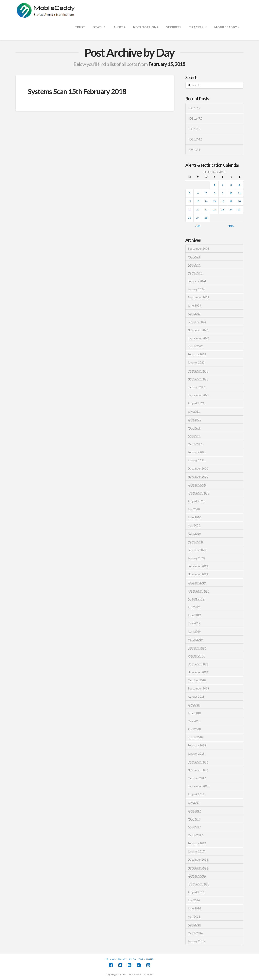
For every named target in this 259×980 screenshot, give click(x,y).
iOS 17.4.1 (196, 139)
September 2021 (198, 395)
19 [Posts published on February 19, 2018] (190, 210)
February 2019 (197, 648)
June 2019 (194, 615)
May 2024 (194, 257)
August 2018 (196, 696)
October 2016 (197, 876)
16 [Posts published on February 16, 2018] (223, 201)
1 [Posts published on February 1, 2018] (214, 185)
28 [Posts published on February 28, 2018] (206, 218)
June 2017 (194, 811)
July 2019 (194, 607)
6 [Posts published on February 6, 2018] (198, 193)
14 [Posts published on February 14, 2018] (206, 201)
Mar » (231, 226)
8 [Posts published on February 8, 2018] (214, 193)
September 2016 (198, 884)
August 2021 (196, 403)
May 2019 (194, 623)
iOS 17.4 (194, 150)
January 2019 (196, 656)
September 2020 (198, 493)
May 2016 (194, 916)
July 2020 (194, 509)
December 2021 (198, 371)
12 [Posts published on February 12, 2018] (190, 201)
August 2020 (196, 501)
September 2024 (198, 248)
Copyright (146, 959)
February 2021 (197, 452)
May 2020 (194, 525)
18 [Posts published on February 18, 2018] (239, 201)
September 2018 (198, 688)
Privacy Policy (116, 959)
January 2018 (196, 753)
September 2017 (198, 786)
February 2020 (197, 550)
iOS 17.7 (194, 108)
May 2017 (194, 819)
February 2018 (197, 745)
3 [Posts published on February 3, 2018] (231, 185)
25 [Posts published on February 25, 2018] (239, 210)
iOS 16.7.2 (196, 118)
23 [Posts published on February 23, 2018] (223, 210)
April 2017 (194, 827)
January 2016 (196, 941)
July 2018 (194, 705)
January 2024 (196, 289)
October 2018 (197, 680)
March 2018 (195, 737)
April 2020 (194, 533)
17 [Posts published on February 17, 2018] (231, 201)
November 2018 (198, 672)
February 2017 (197, 843)
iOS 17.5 (194, 129)
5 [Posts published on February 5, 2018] (189, 193)
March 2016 (195, 933)
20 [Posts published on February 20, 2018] (198, 210)
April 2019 (194, 631)
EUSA (133, 959)
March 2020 (195, 542)
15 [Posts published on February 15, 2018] (214, 201)
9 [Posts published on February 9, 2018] (223, 193)
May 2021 (194, 428)
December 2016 (198, 859)
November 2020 (198, 477)
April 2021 (194, 436)
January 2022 (196, 362)
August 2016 (196, 892)
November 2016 (198, 868)
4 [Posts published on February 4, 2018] (239, 185)
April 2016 (194, 925)
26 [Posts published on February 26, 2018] (190, 218)
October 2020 (197, 485)
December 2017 (198, 762)
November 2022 (198, 330)
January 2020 (196, 558)
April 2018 (194, 729)
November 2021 (198, 379)
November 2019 (198, 574)
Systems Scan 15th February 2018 (77, 91)
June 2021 (194, 420)
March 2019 (195, 640)
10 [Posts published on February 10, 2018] (231, 193)
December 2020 (198, 468)
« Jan (198, 226)
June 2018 (194, 713)
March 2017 (195, 835)
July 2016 (194, 900)
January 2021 (196, 460)
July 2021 (194, 411)
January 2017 (196, 851)
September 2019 (198, 591)
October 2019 (197, 583)
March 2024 (195, 273)
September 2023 (198, 297)
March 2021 (195, 444)
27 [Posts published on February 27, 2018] (198, 218)
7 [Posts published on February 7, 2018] (206, 193)
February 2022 (197, 354)
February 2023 (197, 322)
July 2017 (194, 803)
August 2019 (196, 599)
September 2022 (198, 338)
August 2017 (196, 794)
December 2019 (198, 566)
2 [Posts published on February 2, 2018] (223, 185)
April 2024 (194, 265)
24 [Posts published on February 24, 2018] (231, 210)
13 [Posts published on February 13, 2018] (198, 201)
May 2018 (194, 721)
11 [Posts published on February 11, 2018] (239, 193)
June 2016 (194, 908)
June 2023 (194, 305)
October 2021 (197, 387)
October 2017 (197, 778)
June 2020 (194, 517)
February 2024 (197, 281)
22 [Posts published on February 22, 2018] (214, 210)
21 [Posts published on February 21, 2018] (206, 210)
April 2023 (194, 314)
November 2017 (198, 770)
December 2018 (198, 664)
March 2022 (195, 346)
